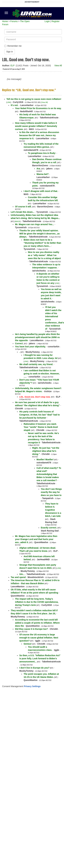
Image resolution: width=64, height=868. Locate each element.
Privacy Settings (32, 686)
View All (58, 66)
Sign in (10, 52)
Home (5, 21)
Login (47, 21)
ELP (12, 66)
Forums (14, 21)
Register (56, 21)
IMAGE (17, 221)
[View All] (44, 102)
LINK (9, 102)
